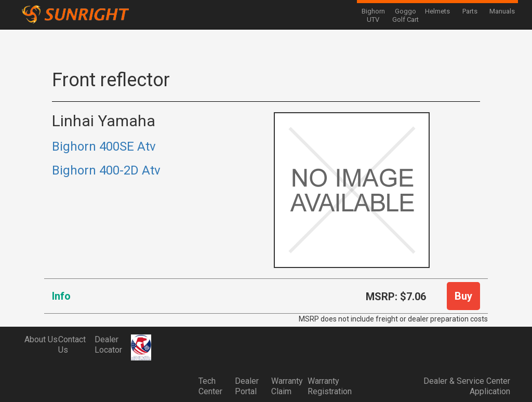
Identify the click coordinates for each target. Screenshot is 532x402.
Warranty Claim (287, 386)
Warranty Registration (326, 386)
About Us (41, 339)
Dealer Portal (247, 386)
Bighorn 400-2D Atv (106, 170)
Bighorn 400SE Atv (104, 146)
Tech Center (210, 386)
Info (61, 296)
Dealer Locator (108, 345)
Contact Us (72, 345)
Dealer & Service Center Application (467, 386)
